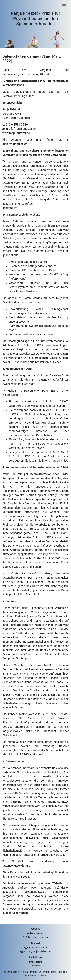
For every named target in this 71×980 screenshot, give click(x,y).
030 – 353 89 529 (17, 125)
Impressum (20, 144)
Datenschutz (35, 966)
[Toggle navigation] (64, 4)
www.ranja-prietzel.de (16, 133)
